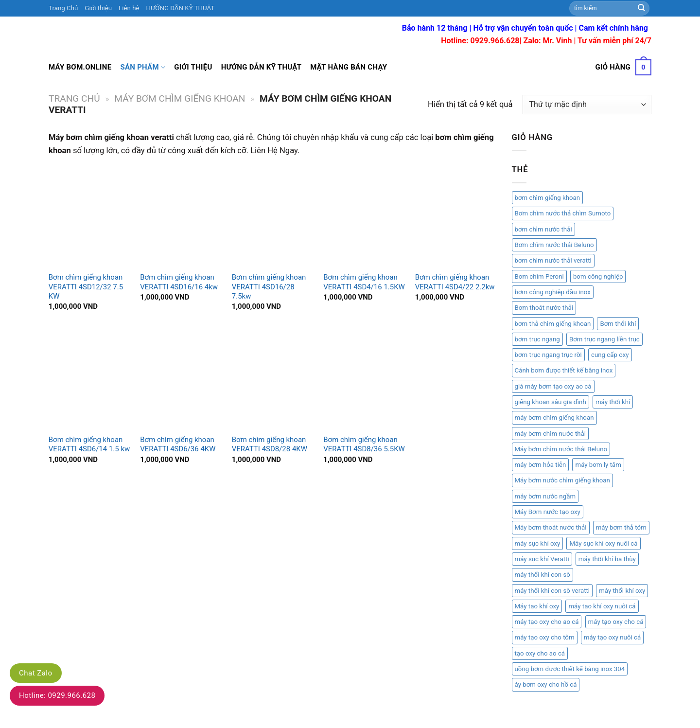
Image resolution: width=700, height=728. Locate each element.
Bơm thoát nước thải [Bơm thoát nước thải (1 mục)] (544, 308)
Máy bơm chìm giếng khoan (180, 98)
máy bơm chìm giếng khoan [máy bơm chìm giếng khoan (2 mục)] (554, 417)
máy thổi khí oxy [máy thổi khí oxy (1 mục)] (622, 591)
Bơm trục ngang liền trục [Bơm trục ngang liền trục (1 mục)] (604, 339)
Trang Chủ (63, 8)
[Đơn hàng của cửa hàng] (587, 105)
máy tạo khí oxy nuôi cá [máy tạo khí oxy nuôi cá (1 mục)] (602, 606)
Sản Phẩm (143, 68)
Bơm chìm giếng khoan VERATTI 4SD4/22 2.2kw (455, 282)
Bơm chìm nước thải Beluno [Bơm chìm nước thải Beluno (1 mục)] (554, 245)
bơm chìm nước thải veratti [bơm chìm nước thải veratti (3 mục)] (553, 260)
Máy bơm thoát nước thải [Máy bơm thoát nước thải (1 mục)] (551, 527)
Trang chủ (74, 98)
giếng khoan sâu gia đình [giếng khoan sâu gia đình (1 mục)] (551, 402)
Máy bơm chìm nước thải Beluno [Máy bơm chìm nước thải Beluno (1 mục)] (561, 449)
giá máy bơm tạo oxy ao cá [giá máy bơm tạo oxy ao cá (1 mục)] (553, 386)
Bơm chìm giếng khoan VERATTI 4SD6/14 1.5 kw (89, 444)
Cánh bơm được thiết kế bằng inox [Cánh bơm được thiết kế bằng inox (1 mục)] (564, 370)
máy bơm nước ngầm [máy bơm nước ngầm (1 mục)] (545, 496)
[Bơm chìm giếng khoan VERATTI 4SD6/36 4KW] (181, 379)
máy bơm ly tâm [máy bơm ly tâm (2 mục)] (598, 465)
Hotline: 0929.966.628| (482, 41)
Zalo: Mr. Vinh (548, 41)
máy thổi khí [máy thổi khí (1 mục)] (613, 402)
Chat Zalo (36, 673)
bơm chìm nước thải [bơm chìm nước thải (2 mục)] (543, 229)
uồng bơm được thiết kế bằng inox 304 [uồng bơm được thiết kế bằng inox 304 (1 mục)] (570, 669)
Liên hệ (129, 8)
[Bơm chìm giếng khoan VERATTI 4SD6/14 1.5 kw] (90, 379)
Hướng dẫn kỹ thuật (262, 67)
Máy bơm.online (80, 67)
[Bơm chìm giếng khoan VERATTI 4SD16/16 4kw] (181, 217)
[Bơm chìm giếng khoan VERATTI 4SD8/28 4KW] (273, 379)
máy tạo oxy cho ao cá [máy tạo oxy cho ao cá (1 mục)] (547, 622)
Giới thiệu (98, 8)
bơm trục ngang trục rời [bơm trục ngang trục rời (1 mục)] (548, 355)
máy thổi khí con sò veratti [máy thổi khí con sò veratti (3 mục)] (552, 591)
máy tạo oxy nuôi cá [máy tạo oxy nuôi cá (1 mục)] (612, 637)
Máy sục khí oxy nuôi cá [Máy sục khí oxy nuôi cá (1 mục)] (603, 543)
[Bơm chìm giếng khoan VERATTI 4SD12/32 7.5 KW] (90, 217)
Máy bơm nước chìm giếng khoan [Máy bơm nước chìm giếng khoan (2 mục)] (562, 480)
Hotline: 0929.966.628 (57, 695)
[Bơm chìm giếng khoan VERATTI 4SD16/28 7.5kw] (273, 217)
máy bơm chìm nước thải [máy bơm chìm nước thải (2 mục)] (551, 434)
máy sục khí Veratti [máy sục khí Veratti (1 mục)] (542, 559)
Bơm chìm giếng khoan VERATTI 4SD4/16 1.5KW (364, 282)
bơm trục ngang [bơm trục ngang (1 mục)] (537, 339)
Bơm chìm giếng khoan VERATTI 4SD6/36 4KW (178, 444)
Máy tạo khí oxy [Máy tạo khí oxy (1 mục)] (537, 606)
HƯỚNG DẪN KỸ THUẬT (181, 8)
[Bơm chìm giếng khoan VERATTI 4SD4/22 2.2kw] (456, 217)
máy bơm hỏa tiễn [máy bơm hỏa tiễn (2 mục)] (541, 465)
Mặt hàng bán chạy (349, 67)
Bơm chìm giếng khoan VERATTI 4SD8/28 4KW (270, 444)
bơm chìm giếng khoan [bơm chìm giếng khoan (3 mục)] (548, 198)
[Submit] (642, 8)
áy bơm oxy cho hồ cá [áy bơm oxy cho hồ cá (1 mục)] (546, 684)
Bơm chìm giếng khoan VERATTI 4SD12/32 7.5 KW (86, 287)
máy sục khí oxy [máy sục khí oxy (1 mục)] (538, 543)
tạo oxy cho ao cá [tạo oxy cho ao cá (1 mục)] (540, 653)
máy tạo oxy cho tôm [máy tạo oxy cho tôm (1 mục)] (545, 637)
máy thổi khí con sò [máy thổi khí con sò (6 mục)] (542, 575)
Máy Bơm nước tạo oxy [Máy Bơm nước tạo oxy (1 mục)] (548, 512)
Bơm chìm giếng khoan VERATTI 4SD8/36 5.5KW (364, 444)
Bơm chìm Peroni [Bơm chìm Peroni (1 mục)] (539, 276)
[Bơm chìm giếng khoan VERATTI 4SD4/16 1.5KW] (364, 217)
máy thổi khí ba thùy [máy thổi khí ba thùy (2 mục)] (607, 559)
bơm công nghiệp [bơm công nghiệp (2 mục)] (598, 276)
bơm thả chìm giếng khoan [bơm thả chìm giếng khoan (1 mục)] (553, 324)
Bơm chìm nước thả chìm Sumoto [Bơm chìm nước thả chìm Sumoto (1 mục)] (563, 213)
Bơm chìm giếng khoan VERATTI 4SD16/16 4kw (179, 282)
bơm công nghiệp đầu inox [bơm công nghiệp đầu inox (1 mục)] (553, 292)
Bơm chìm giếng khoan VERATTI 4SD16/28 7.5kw (269, 287)
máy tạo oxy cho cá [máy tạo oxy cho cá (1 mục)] (616, 622)
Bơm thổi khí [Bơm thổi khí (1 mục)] (618, 324)
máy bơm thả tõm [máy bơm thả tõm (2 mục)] (621, 527)
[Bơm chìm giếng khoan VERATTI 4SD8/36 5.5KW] (364, 379)
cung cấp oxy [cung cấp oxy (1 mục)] (610, 355)
